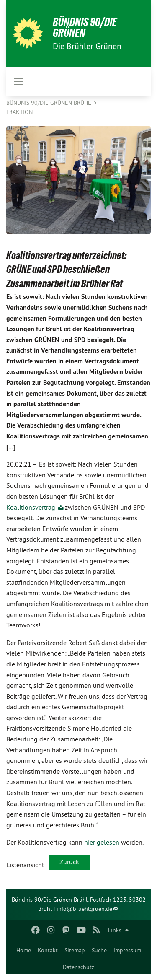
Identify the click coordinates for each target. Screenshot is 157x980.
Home (24, 950)
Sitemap (75, 950)
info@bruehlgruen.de (84, 909)
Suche (99, 950)
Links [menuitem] (115, 930)
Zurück (69, 862)
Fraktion (19, 112)
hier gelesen (102, 842)
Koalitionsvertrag (32, 507)
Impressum (127, 950)
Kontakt (48, 950)
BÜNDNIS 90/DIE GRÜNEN (85, 27)
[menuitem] (24, 949)
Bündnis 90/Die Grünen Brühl (49, 103)
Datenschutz (78, 967)
